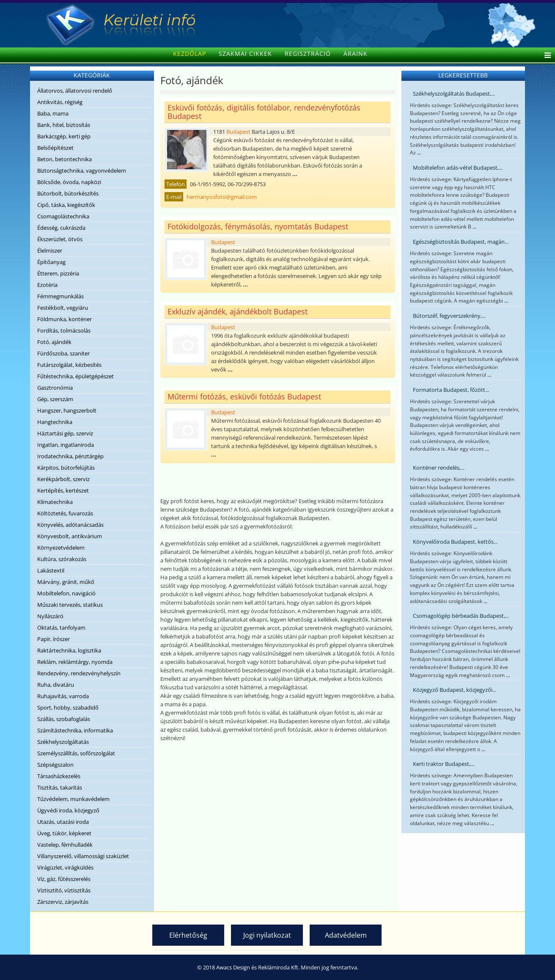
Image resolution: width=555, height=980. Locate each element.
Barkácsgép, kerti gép (64, 136)
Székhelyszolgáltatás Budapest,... (454, 94)
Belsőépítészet (55, 148)
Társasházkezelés (59, 776)
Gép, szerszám (55, 399)
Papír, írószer (54, 639)
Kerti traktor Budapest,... (444, 764)
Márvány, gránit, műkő (66, 582)
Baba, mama (53, 113)
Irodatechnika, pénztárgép (70, 456)
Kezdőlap (190, 54)
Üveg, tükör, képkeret (64, 833)
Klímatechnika (55, 502)
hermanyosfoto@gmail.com (222, 197)
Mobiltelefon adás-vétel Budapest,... (458, 168)
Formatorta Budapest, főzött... (451, 390)
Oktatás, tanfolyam (61, 628)
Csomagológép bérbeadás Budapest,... (461, 616)
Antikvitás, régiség (60, 102)
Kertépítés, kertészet (63, 490)
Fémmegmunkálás (60, 296)
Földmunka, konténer (65, 319)
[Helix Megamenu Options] (545, 56)
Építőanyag (51, 262)
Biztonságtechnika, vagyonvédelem (82, 171)
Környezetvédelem (61, 548)
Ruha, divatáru (56, 685)
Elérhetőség (188, 935)
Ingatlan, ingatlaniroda (66, 445)
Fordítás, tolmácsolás (64, 330)
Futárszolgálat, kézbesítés (69, 365)
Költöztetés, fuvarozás (65, 513)
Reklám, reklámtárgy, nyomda (75, 662)
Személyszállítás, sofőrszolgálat (76, 753)
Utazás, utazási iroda (63, 822)
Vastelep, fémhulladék (65, 845)
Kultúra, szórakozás (62, 559)
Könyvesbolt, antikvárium (70, 536)
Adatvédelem (346, 935)
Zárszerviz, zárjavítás (63, 902)
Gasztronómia (55, 388)
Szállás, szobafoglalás (64, 719)
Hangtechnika (55, 422)
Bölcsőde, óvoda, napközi (69, 182)
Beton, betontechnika (65, 159)
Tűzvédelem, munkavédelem (73, 799)
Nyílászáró (50, 616)
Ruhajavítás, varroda (63, 696)
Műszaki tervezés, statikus (70, 605)
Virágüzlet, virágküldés (65, 867)
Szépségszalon (55, 765)
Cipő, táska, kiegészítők (66, 205)
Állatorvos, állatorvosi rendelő (75, 91)
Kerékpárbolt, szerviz (63, 479)
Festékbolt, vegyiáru (63, 308)
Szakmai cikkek (245, 54)
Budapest (238, 132)
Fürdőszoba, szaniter (63, 353)
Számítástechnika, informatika (75, 730)
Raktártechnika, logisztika (69, 650)
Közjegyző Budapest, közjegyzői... (455, 690)
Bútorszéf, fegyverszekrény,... (449, 316)
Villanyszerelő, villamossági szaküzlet (83, 856)
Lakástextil (51, 570)
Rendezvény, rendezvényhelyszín (79, 673)
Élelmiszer (50, 251)
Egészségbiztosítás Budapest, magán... (461, 242)
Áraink (356, 54)
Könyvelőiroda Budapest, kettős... (455, 542)
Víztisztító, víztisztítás (64, 890)
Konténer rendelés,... (439, 468)
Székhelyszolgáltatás (63, 742)
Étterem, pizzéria (58, 273)
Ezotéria (47, 285)
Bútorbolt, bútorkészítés (68, 193)
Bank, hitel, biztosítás (64, 125)
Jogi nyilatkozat (267, 935)
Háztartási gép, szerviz (65, 433)
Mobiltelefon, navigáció (66, 593)
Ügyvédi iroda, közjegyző (68, 810)
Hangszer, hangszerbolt (67, 410)
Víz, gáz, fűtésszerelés (64, 879)
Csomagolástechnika (63, 216)
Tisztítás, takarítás (60, 787)
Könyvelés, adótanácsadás (70, 525)
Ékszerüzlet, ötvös (60, 239)
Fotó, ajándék (54, 342)
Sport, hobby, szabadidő (68, 707)
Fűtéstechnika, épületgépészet (76, 376)
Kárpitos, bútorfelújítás (66, 468)
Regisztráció (308, 54)
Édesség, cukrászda (61, 228)
